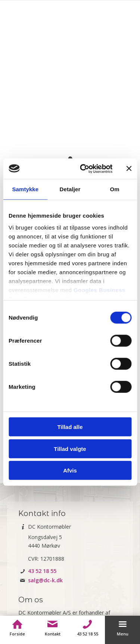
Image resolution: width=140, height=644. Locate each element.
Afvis (70, 470)
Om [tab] (115, 189)
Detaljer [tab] (70, 189)
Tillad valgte (70, 448)
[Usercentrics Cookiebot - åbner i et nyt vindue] (83, 169)
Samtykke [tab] (25, 189)
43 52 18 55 (42, 571)
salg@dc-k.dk (45, 580)
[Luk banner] (129, 169)
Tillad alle (70, 427)
